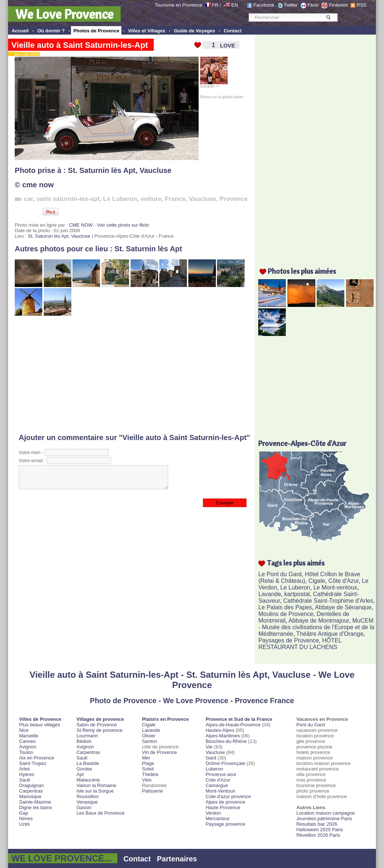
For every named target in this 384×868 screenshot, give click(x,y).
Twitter (291, 5)
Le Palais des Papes (285, 607)
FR (215, 5)
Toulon (26, 752)
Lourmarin (87, 736)
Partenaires (177, 859)
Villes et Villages (147, 31)
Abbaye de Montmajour (319, 621)
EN (235, 5)
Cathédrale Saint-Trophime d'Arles (328, 601)
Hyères (27, 774)
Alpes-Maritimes (223, 736)
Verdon (213, 813)
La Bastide (88, 763)
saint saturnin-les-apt (68, 199)
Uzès (25, 824)
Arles (25, 769)
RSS (361, 5)
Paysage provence (225, 824)
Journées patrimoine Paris (324, 819)
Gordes (84, 769)
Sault (25, 780)
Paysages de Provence (289, 640)
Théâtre (150, 774)
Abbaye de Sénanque (343, 607)
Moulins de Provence (286, 614)
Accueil (20, 31)
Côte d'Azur (344, 581)
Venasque (87, 802)
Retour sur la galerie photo (222, 97)
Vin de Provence (159, 752)
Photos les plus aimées (302, 271)
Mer (146, 758)
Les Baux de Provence (101, 813)
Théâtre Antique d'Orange (330, 634)
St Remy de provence (99, 730)
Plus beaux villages (40, 725)
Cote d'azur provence (228, 796)
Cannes (27, 741)
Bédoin (84, 741)
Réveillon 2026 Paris (318, 835)
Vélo (147, 780)
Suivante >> (214, 85)
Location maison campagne (326, 813)
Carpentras (31, 791)
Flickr (313, 5)
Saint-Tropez (33, 763)
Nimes (26, 819)
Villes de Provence (40, 719)
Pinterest (338, 5)
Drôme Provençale (225, 763)
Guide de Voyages (195, 31)
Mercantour (218, 819)
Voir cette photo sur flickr (123, 225)
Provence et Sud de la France (239, 719)
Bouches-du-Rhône (226, 741)
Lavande (269, 594)
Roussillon (88, 796)
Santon (150, 741)
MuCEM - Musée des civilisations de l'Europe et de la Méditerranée (316, 627)
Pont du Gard (311, 725)
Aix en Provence (37, 758)
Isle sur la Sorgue (95, 791)
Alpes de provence (225, 802)
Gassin (84, 807)
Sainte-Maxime (35, 802)
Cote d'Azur (218, 780)
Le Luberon (120, 199)
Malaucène (88, 780)
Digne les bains (35, 807)
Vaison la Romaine (96, 785)
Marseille (29, 736)
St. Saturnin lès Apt (102, 170)
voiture (151, 199)
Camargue (217, 785)
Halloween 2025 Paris (320, 830)
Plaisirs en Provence (165, 719)
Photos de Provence (96, 31)
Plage (148, 763)
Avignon (28, 747)
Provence (234, 199)
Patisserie (152, 791)
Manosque (30, 796)
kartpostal (297, 594)
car (29, 199)
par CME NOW (25, 54)
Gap (24, 813)
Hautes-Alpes (220, 730)
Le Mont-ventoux (335, 587)
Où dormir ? (51, 31)
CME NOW (81, 225)
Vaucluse (155, 170)
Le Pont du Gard (280, 574)
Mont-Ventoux (220, 791)
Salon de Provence (97, 725)
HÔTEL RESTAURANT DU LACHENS (300, 644)
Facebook (264, 5)
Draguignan (31, 785)
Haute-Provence (223, 807)
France (175, 199)
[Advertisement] (123, 375)
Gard (211, 758)
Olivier (149, 736)
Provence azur (221, 774)
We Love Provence (64, 14)
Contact (232, 31)
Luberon (214, 769)
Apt (80, 774)
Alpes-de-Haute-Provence (233, 725)
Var (209, 747)
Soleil (148, 769)
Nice (24, 730)
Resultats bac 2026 (317, 824)
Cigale (317, 581)
